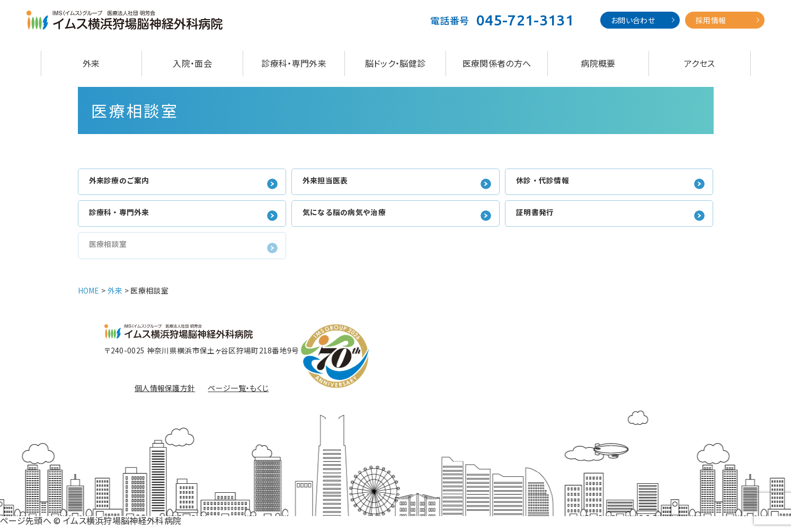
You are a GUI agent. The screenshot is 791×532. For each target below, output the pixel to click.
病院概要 (598, 63)
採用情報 (711, 20)
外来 (91, 63)
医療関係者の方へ (497, 63)
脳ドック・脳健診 (395, 63)
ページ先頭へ (26, 526)
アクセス (699, 63)
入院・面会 (192, 63)
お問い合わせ (633, 20)
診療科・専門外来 (294, 63)
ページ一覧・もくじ (238, 393)
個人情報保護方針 (165, 393)
